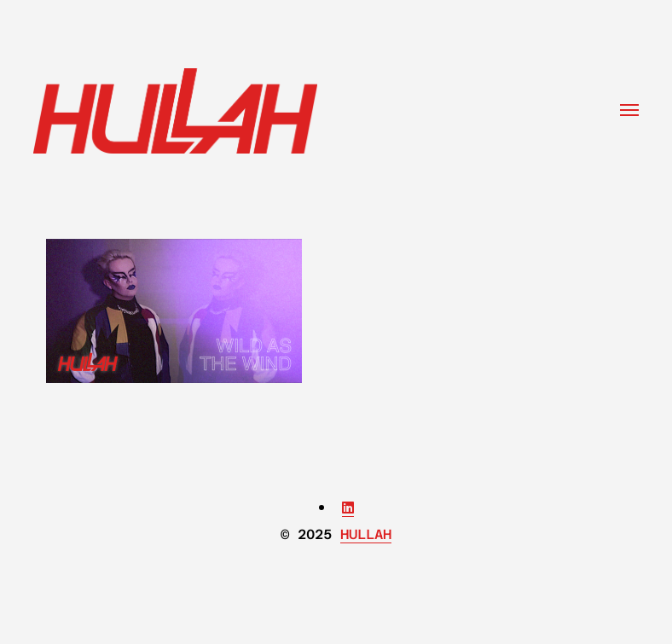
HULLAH (366, 534)
